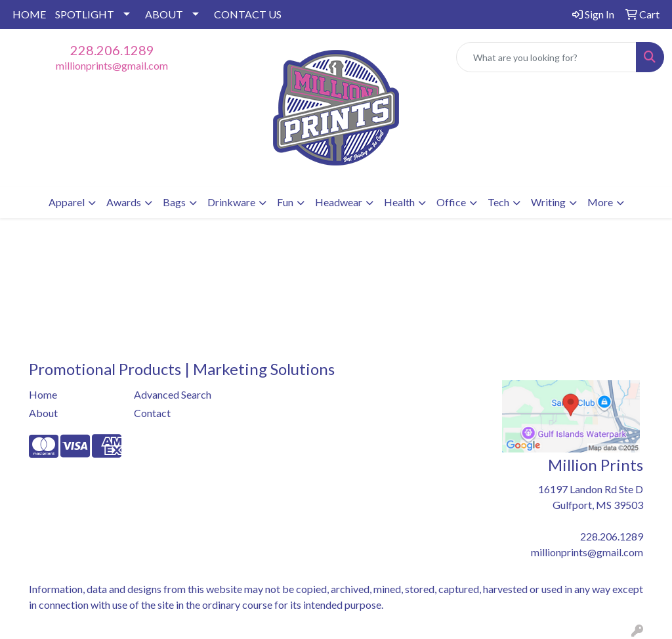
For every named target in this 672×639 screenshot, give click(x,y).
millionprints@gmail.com (112, 65)
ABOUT (164, 14)
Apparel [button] (67, 202)
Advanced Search (173, 394)
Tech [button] (498, 202)
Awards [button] (124, 202)
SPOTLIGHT (85, 14)
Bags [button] (174, 202)
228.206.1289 (112, 50)
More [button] (600, 202)
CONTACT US (248, 14)
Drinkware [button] (231, 202)
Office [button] (451, 202)
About (43, 413)
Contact (152, 413)
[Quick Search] (546, 57)
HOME (29, 14)
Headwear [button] (339, 202)
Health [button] (399, 202)
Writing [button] (548, 202)
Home (43, 394)
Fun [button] (285, 202)
